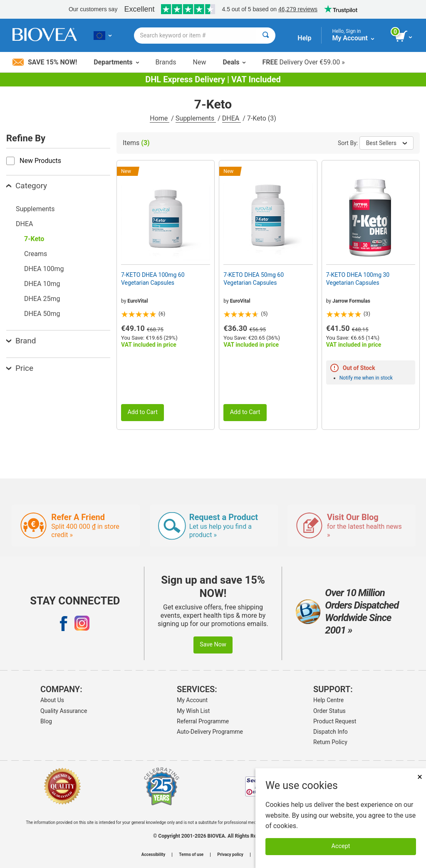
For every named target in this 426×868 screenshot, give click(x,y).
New (200, 62)
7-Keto (34, 239)
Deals (234, 62)
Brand (21, 341)
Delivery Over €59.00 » (303, 62)
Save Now (213, 645)
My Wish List (193, 711)
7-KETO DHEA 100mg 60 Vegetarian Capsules (153, 279)
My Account (192, 700)
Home (160, 118)
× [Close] (420, 777)
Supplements (196, 118)
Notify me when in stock (366, 378)
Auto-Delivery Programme (210, 732)
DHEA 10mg (42, 284)
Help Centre (328, 700)
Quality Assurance (64, 711)
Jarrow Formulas (351, 301)
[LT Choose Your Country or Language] (103, 35)
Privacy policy (230, 855)
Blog (46, 721)
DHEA (232, 118)
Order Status (329, 711)
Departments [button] (116, 62)
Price (20, 368)
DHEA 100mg (44, 269)
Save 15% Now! (45, 62)
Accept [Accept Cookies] (341, 846)
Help (304, 38)
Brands (166, 62)
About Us (52, 700)
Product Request (335, 721)
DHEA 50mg (42, 314)
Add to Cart (142, 412)
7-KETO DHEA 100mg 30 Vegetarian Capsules (358, 279)
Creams (36, 254)
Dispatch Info (331, 732)
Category (27, 186)
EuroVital (137, 301)
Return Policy (330, 742)
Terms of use (191, 855)
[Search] (266, 36)
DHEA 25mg (42, 299)
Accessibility (153, 855)
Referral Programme (203, 721)
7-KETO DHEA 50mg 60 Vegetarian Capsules (254, 279)
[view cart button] (404, 37)
